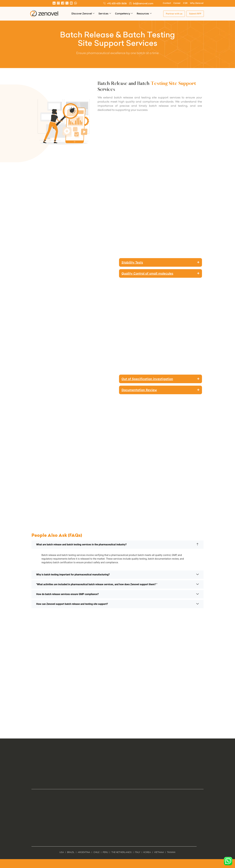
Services (105, 13)
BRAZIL (71, 852)
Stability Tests (132, 262)
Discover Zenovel (83, 13)
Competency (124, 13)
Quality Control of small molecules (147, 273)
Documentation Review (139, 390)
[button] (161, 262)
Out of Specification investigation (147, 379)
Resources (144, 13)
